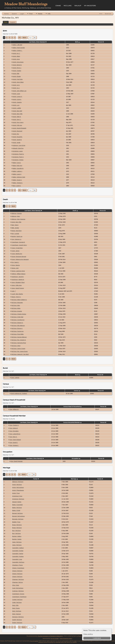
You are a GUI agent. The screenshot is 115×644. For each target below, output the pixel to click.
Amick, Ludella (17, 108)
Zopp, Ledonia (15, 378)
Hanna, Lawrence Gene (18, 271)
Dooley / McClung (17, 623)
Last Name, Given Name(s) (38, 42)
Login (22, 14)
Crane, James (15, 251)
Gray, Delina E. (14, 428)
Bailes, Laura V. (17, 174)
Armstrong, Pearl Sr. (18, 154)
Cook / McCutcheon (18, 588)
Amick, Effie (16, 74)
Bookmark (108, 14)
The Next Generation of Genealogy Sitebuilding (50, 636)
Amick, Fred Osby (18, 79)
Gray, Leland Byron (15, 434)
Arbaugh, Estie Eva (18, 148)
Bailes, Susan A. (17, 180)
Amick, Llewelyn (17, 102)
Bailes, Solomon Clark (19, 177)
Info (49, 14)
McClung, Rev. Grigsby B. (19, 340)
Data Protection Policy (66, 638)
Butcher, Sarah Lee (17, 236)
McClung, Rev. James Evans (20, 351)
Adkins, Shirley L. (18, 51)
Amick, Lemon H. (17, 97)
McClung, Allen (16, 305)
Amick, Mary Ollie (18, 114)
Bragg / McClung (17, 525)
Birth (78, 42)
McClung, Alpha (16, 308)
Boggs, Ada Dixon (17, 231)
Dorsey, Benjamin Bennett (19, 257)
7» (19, 474)
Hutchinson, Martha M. (18, 280)
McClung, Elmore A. (17, 328)
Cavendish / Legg (17, 559)
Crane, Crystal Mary (17, 248)
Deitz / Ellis (15, 605)
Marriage (74, 479)
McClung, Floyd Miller (18, 334)
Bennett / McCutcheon (18, 516)
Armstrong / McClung (18, 499)
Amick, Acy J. (16, 53)
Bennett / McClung (17, 513)
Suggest (12, 22)
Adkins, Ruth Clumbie (19, 48)
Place (6, 22)
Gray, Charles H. (14, 425)
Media (40, 14)
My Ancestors (90, 6)
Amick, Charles (17, 71)
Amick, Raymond (17, 131)
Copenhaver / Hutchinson (19, 597)
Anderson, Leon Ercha (19, 145)
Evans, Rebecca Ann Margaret (20, 259)
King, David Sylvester (17, 461)
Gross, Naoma (16, 265)
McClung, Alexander (17, 303)
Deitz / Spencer (17, 614)
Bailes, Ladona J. (18, 171)
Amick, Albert (16, 56)
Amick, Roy (16, 134)
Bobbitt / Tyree (16, 522)
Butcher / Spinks (17, 539)
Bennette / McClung (18, 519)
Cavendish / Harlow (18, 554)
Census (77, 391)
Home (6, 14)
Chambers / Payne (17, 565)
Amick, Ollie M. (17, 117)
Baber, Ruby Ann (17, 166)
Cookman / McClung (18, 591)
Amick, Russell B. (18, 137)
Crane (58, 6)
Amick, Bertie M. (17, 65)
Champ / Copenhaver (18, 568)
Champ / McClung (17, 571)
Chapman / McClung (18, 579)
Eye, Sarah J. (15, 262)
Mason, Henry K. (16, 297)
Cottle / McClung (17, 602)
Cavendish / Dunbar (18, 551)
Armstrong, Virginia (18, 160)
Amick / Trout (16, 493)
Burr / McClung (16, 531)
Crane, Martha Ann (17, 254)
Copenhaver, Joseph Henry (19, 245)
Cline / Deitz (16, 585)
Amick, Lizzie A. (17, 99)
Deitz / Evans (16, 608)
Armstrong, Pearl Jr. (18, 157)
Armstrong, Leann (18, 151)
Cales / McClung (17, 542)
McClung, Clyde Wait (17, 317)
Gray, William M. (14, 409)
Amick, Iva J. (16, 88)
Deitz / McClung (17, 611)
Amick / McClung (17, 485)
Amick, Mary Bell (17, 111)
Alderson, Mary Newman (18, 219)
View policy (88, 634)
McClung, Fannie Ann (18, 331)
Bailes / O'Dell (16, 510)
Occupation (76, 458)
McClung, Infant (16, 346)
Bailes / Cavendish (17, 505)
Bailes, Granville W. (18, 168)
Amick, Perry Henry (18, 122)
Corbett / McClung (17, 600)
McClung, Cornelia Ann (18, 320)
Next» (25, 38)
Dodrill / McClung (17, 620)
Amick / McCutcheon (18, 487)
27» (20, 38)
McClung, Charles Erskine (19, 314)
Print (101, 14)
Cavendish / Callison (18, 548)
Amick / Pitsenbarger (18, 490)
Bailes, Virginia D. (18, 183)
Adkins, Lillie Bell (17, 45)
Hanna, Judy (15, 268)
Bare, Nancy (15, 225)
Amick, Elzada (17, 76)
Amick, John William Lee (20, 91)
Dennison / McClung (18, 617)
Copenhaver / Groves (18, 594)
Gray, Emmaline (14, 431)
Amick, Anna (16, 59)
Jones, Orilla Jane (17, 285)
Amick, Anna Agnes (18, 62)
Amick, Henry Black (18, 82)
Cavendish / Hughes (18, 556)
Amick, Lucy (16, 105)
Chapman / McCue (17, 582)
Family (36, 479)
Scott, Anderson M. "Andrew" (19, 394)
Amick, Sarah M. (17, 140)
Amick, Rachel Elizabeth (19, 128)
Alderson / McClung (18, 482)
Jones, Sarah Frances (18, 288)
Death (75, 211)
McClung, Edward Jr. (17, 323)
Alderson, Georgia (17, 213)
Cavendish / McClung (18, 562)
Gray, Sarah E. (14, 443)
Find (31, 14)
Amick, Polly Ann (17, 125)
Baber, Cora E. (17, 163)
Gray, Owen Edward (15, 440)
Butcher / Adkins (17, 536)
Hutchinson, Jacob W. (18, 277)
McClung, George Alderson (19, 337)
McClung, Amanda (17, 311)
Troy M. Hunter (55, 638)
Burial (78, 375)
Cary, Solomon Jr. (17, 239)
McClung (68, 6)
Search (14, 14)
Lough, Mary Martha (17, 294)
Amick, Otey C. (17, 120)
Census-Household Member (72, 422)
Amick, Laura (16, 94)
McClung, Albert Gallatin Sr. (19, 300)
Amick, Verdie (17, 143)
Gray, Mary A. (13, 437)
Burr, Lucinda (15, 234)
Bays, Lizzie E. (17, 186)
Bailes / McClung (17, 508)
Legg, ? (14, 291)
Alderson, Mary (16, 216)
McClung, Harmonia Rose (19, 343)
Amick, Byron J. (17, 68)
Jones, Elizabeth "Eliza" (18, 282)
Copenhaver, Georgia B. (18, 242)
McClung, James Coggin (18, 349)
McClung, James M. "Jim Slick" (20, 354)
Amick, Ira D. (16, 85)
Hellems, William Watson (19, 274)
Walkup (78, 6)
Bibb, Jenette (15, 228)
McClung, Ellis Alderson (18, 326)
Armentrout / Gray (17, 496)
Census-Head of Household (73, 407)
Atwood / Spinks (17, 502)
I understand (97, 638)
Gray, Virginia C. (14, 445)
